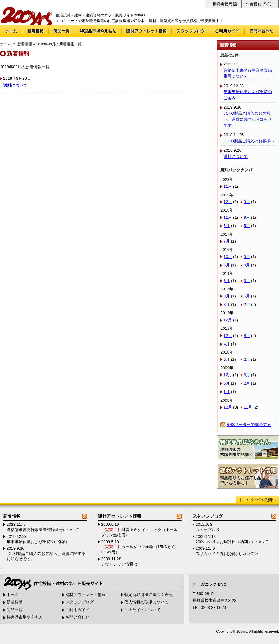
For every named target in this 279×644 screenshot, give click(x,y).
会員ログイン (260, 4)
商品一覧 (62, 31)
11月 (228, 186)
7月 (227, 241)
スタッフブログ (191, 31)
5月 (247, 226)
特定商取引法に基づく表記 (148, 595)
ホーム (11, 31)
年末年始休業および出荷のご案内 (37, 542)
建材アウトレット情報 (147, 31)
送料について (15, 85)
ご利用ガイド (227, 31)
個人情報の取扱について (146, 602)
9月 (247, 202)
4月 (247, 265)
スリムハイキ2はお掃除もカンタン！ (229, 554)
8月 (227, 281)
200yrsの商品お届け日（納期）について (232, 542)
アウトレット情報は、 (121, 564)
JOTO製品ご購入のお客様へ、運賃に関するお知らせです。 (248, 119)
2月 (247, 304)
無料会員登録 (223, 4)
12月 (228, 202)
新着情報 (35, 31)
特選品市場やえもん (98, 31)
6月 (227, 226)
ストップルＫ (208, 530)
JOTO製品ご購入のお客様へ (249, 141)
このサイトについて (142, 610)
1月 (227, 392)
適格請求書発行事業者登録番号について (43, 530)
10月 (228, 257)
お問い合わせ (262, 31)
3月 (247, 281)
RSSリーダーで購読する (249, 425)
